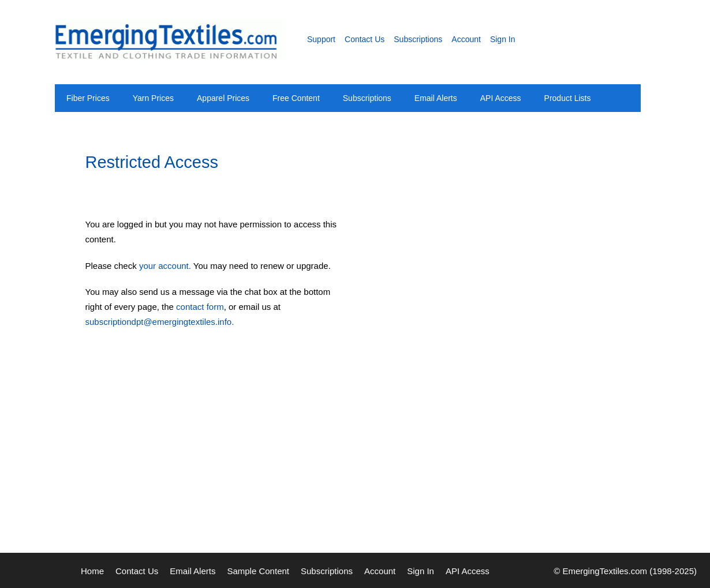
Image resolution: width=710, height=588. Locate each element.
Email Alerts (436, 98)
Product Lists (568, 98)
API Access (501, 98)
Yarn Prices (153, 98)
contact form (200, 307)
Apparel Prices (223, 98)
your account (164, 266)
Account (466, 39)
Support (321, 39)
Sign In (503, 39)
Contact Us (365, 39)
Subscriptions (418, 39)
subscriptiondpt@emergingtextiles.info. (160, 322)
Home (92, 571)
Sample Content (258, 571)
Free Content (296, 98)
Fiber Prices (88, 98)
